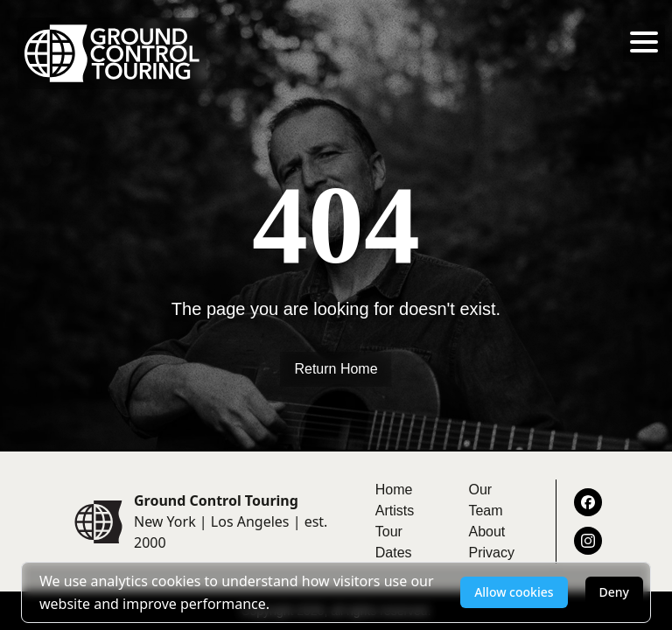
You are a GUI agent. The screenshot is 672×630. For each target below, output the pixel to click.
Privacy (491, 553)
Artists (395, 511)
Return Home (336, 369)
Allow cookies (514, 592)
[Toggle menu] (644, 42)
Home (394, 490)
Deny (614, 592)
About (486, 532)
